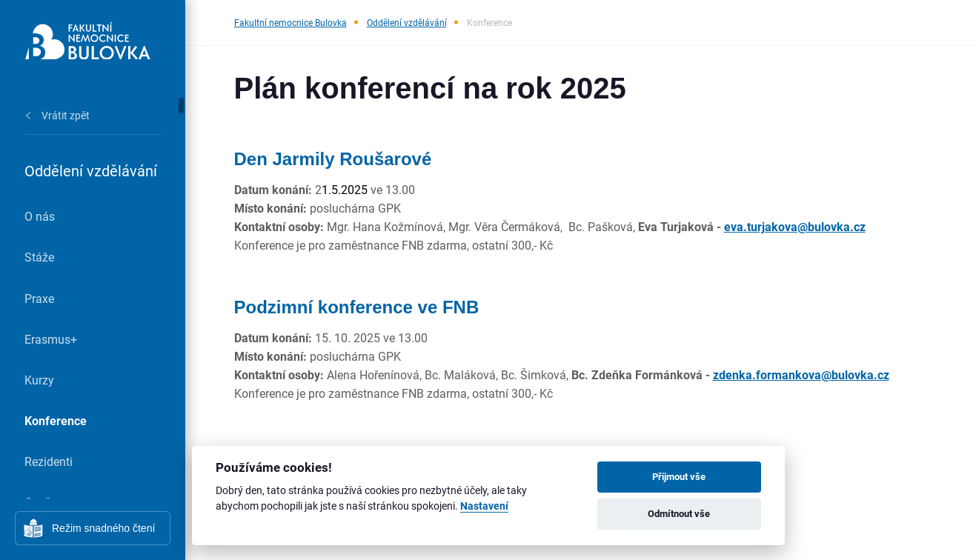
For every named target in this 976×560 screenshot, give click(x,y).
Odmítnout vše (679, 513)
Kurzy (39, 380)
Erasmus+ (51, 339)
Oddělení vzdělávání (407, 22)
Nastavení (484, 506)
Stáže (39, 257)
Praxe (39, 298)
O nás (40, 216)
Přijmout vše (679, 476)
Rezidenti (49, 461)
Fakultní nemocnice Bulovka (291, 22)
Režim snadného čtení (103, 528)
